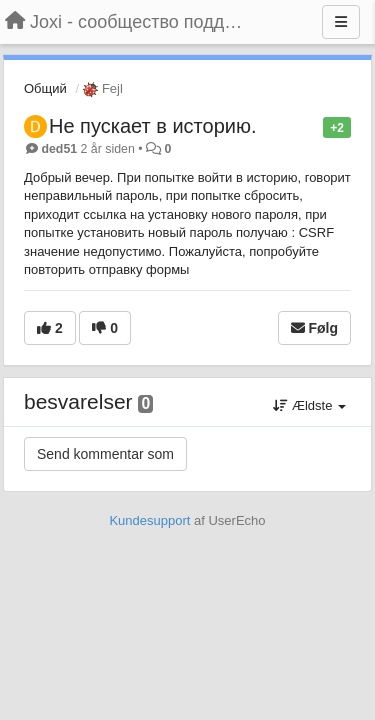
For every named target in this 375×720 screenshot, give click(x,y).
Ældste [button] (309, 405)
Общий (45, 88)
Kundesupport (149, 520)
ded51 (59, 149)
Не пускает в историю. (152, 126)
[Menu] (341, 22)
